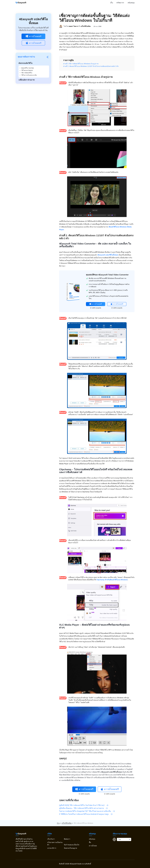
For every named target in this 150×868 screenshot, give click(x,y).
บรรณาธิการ (52, 848)
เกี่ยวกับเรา (51, 839)
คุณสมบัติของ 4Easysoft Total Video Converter (107, 275)
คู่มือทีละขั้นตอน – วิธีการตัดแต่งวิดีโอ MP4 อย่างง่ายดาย (83, 808)
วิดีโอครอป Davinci (27, 70)
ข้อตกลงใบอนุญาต (70, 848)
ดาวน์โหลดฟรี (33, 36)
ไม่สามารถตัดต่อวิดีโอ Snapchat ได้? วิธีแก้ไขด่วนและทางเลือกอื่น (87, 811)
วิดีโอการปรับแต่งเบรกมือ (29, 75)
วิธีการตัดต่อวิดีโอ (27, 73)
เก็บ (112, 3)
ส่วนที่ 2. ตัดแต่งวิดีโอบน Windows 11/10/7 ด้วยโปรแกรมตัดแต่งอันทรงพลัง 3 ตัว (91, 66)
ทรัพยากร (120, 3)
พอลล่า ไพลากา (74, 26)
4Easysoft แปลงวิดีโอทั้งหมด (108, 255)
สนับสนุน (131, 3)
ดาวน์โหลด (93, 846)
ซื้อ (90, 842)
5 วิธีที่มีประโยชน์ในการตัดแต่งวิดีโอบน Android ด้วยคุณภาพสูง (86, 814)
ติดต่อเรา (67, 839)
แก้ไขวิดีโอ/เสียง (86, 26)
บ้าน (58, 823)
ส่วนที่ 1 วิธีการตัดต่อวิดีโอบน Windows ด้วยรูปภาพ (81, 64)
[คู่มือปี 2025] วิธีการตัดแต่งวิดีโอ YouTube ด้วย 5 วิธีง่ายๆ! (84, 805)
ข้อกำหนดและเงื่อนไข (72, 845)
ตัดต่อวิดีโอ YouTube (28, 68)
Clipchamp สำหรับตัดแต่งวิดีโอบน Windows (112, 580)
